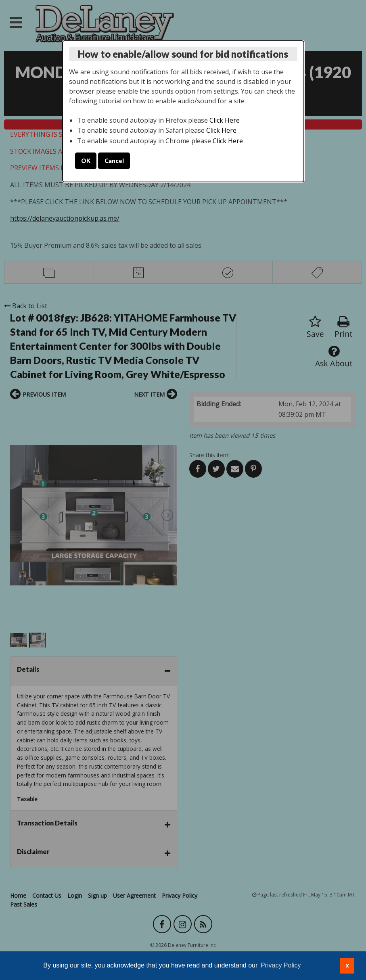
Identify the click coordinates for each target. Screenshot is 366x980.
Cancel (114, 161)
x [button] (347, 965)
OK (86, 161)
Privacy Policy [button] (281, 965)
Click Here (225, 120)
